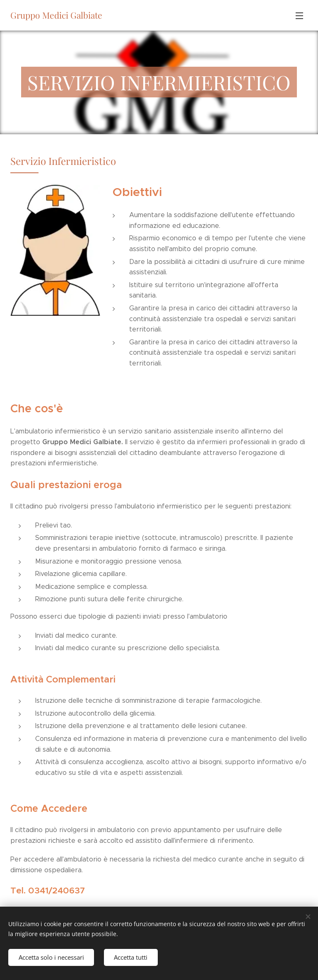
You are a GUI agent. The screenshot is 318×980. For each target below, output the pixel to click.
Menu (299, 16)
